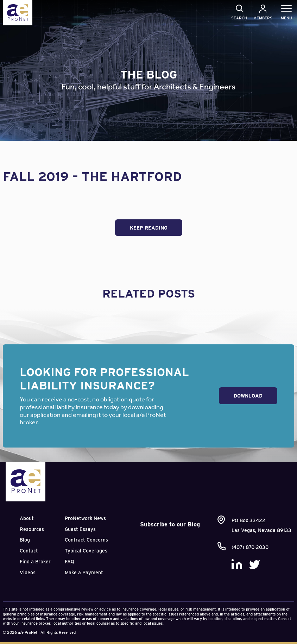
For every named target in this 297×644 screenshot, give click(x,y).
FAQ (69, 562)
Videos (28, 573)
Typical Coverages (86, 551)
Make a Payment (84, 573)
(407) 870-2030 (250, 547)
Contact (29, 551)
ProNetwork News (85, 518)
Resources (32, 529)
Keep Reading (149, 228)
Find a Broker (35, 562)
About (27, 518)
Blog (25, 540)
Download (248, 396)
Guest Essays (80, 529)
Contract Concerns (86, 540)
